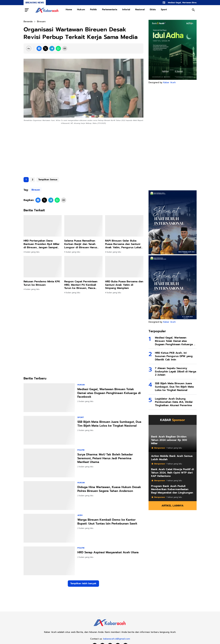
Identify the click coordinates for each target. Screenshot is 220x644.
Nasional (140, 10)
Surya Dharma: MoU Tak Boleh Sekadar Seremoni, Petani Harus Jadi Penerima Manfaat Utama (105, 458)
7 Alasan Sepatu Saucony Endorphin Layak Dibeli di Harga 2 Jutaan (176, 372)
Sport (164, 10)
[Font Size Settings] (29, 48)
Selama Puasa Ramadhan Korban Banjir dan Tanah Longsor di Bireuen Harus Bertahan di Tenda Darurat (81, 244)
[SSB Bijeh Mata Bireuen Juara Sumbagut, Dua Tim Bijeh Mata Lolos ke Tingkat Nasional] (49, 430)
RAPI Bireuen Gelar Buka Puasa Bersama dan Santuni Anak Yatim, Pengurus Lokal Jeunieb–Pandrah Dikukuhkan (124, 244)
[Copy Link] (65, 48)
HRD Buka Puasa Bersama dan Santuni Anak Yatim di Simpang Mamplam (124, 285)
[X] (46, 48)
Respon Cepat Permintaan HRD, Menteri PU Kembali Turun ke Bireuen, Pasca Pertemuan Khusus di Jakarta (83, 285)
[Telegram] (52, 48)
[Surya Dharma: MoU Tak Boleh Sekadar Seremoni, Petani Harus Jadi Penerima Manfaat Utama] (49, 463)
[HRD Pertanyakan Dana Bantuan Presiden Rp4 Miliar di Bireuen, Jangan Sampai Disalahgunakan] (43, 226)
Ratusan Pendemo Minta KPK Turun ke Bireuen (42, 283)
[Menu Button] (27, 10)
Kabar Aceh (169, 82)
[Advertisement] (83, 150)
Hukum (81, 10)
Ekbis (153, 10)
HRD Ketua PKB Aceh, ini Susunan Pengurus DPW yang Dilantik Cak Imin (174, 356)
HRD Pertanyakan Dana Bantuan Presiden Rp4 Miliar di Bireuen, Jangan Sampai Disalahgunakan (42, 244)
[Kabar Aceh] (110, 627)
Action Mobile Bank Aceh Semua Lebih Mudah (172, 458)
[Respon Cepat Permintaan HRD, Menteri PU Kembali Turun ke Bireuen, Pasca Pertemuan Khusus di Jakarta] (83, 267)
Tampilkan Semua (48, 180)
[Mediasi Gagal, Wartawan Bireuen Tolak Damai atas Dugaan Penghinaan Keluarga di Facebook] (49, 398)
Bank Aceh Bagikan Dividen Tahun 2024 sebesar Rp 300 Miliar (169, 440)
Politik (93, 10)
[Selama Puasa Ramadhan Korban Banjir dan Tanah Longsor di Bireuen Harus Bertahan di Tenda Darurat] (83, 226)
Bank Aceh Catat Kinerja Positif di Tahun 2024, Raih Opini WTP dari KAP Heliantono (172, 473)
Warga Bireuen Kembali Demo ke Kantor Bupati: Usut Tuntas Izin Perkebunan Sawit (107, 522)
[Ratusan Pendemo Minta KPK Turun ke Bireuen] (43, 267)
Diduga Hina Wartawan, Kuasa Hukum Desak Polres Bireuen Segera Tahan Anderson (109, 489)
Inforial (126, 10)
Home (69, 10)
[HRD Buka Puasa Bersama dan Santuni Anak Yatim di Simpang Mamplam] (124, 267)
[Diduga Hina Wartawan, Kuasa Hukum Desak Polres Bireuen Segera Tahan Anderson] (49, 496)
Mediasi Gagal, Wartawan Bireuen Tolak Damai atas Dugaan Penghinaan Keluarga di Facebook (109, 393)
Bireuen (36, 190)
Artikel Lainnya (172, 506)
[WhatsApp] (58, 48)
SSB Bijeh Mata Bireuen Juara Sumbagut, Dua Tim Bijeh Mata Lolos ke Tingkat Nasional (109, 424)
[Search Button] (193, 10)
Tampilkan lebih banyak (83, 583)
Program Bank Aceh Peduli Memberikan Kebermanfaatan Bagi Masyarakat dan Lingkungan (172, 489)
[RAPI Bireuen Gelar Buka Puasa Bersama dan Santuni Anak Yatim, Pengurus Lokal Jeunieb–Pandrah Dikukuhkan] (124, 226)
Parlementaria (110, 10)
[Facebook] (39, 48)
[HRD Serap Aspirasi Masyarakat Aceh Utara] (49, 561)
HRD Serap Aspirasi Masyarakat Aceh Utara (108, 552)
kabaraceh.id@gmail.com (117, 639)
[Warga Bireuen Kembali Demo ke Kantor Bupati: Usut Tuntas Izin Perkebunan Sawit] (49, 528)
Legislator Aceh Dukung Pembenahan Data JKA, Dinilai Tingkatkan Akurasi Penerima (174, 402)
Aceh (80, 515)
